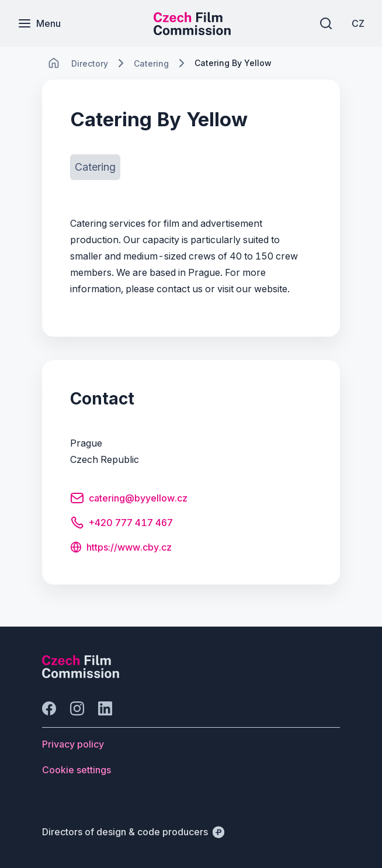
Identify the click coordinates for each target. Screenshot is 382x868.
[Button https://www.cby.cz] (121, 548)
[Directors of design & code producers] (133, 832)
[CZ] (358, 23)
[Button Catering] (95, 167)
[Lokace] (90, 63)
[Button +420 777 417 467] (121, 524)
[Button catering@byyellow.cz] (129, 500)
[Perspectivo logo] (81, 675)
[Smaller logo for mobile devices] (192, 32)
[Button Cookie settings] (77, 770)
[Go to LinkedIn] (105, 708)
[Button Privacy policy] (73, 744)
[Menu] (39, 23)
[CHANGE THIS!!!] (54, 63)
